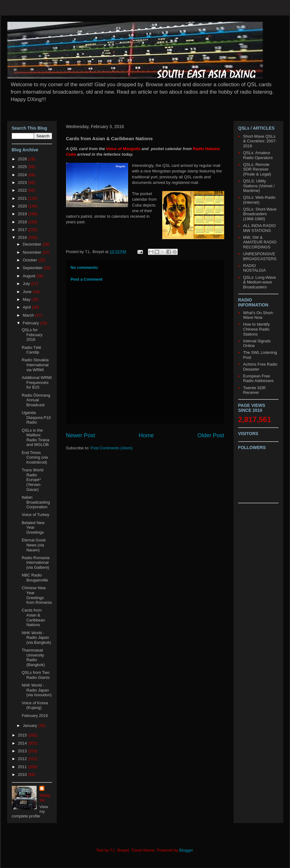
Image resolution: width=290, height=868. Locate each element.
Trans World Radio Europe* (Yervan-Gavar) (33, 480)
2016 (23, 237)
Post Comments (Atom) (112, 448)
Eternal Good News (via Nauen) (34, 545)
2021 (23, 198)
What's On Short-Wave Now (259, 315)
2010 (23, 775)
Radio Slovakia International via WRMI (35, 365)
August (29, 276)
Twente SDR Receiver (254, 390)
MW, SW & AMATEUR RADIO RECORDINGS (260, 242)
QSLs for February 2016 (32, 335)
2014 (23, 743)
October (30, 260)
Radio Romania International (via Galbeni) (36, 563)
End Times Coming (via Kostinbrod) (35, 457)
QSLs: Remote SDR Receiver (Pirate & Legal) (257, 169)
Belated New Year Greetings (33, 527)
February (31, 323)
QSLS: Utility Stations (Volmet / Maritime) (259, 186)
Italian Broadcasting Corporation (36, 502)
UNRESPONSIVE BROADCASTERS (260, 256)
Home (146, 435)
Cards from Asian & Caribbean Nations (33, 617)
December (33, 244)
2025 (23, 167)
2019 (23, 214)
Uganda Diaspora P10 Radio (36, 417)
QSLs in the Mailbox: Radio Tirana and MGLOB (36, 438)
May (27, 299)
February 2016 (35, 716)
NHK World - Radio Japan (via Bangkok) (36, 638)
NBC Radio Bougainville (35, 578)
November (33, 252)
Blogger (186, 850)
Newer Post (81, 435)
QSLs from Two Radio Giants (36, 675)
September (33, 268)
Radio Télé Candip (31, 350)
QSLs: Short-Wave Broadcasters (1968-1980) (260, 214)
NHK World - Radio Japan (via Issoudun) (37, 690)
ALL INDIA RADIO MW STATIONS (259, 228)
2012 (23, 759)
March (29, 315)
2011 (23, 767)
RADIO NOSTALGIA (254, 268)
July (27, 284)
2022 (23, 190)
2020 (23, 206)
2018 (23, 222)
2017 (23, 230)
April (27, 307)
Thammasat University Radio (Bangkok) (33, 657)
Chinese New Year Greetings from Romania (37, 595)
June (28, 292)
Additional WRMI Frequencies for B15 (37, 382)
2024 (23, 175)
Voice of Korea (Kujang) (35, 705)
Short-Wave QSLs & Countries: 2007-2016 (260, 141)
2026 (23, 159)
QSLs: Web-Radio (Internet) (259, 200)
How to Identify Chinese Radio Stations (257, 329)
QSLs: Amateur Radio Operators (258, 155)
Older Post (211, 435)
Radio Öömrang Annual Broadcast (36, 400)
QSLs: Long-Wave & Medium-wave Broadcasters (260, 282)
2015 (23, 735)
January (30, 726)
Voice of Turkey (36, 515)
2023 (23, 183)
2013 (23, 751)
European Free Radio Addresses (258, 378)
